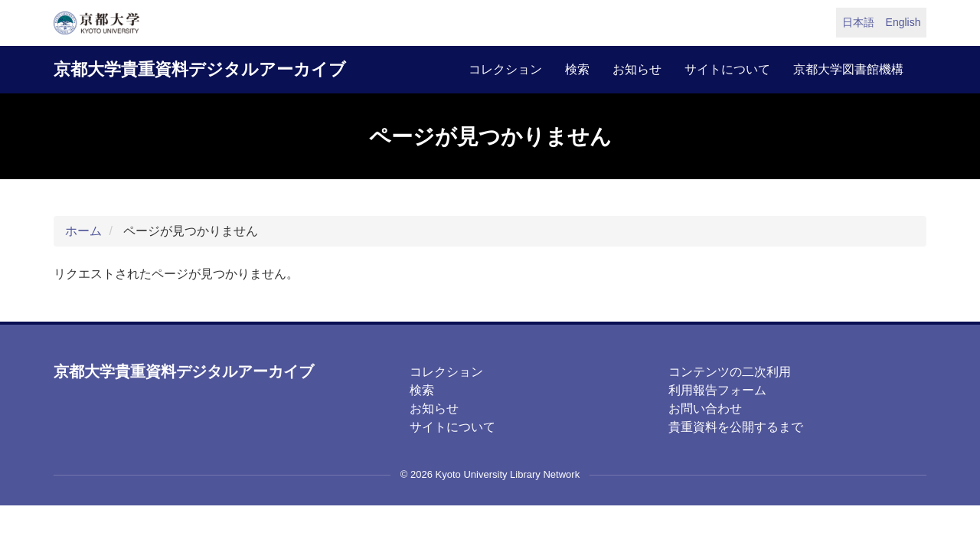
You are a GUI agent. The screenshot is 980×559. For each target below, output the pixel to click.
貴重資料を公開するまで (736, 427)
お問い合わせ (705, 409)
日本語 (858, 22)
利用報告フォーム (717, 390)
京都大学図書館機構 (848, 69)
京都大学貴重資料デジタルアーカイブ (200, 69)
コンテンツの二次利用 (730, 372)
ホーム (83, 231)
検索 (577, 69)
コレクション (505, 69)
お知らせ (637, 69)
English (903, 22)
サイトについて (727, 69)
